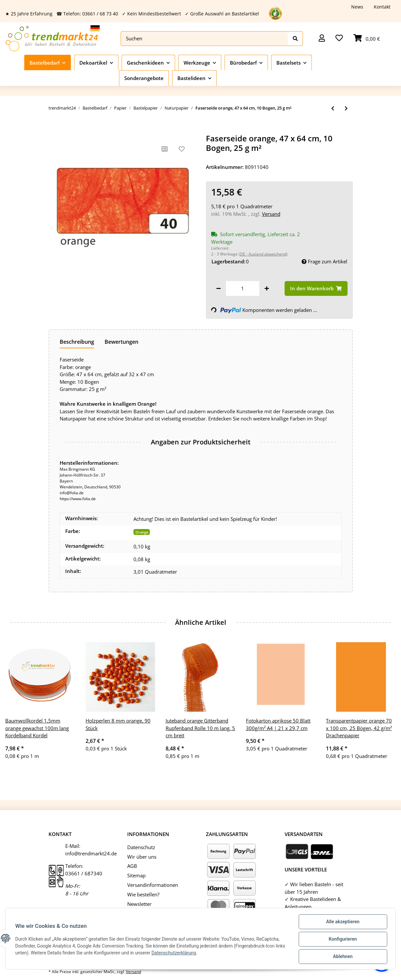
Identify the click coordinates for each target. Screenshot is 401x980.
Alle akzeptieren (342, 923)
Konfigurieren (342, 940)
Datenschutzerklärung (185, 953)
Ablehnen (342, 957)
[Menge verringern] (219, 288)
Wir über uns (142, 857)
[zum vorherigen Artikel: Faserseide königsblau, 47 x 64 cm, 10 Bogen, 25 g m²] (333, 108)
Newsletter (139, 904)
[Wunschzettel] (339, 39)
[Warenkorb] (367, 39)
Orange (142, 532)
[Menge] (243, 288)
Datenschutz (141, 847)
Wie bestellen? (143, 894)
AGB (132, 866)
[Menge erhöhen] (267, 288)
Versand (271, 214)
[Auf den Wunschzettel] (182, 149)
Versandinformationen (153, 885)
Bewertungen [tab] (121, 342)
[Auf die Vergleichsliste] (165, 149)
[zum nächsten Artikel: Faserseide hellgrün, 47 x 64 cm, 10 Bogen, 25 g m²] (346, 108)
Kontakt (382, 7)
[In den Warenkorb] (54, 130)
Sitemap (136, 875)
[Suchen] (204, 39)
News (357, 7)
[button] (322, 39)
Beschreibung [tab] (77, 342)
